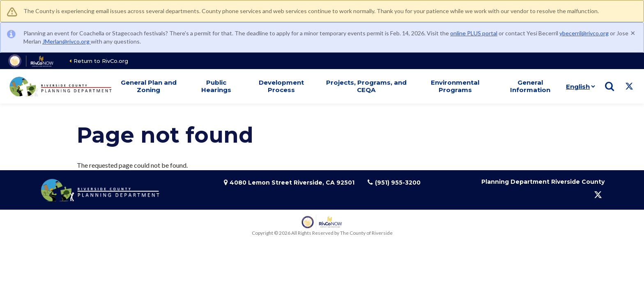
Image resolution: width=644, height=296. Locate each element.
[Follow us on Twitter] (629, 86)
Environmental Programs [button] (455, 86)
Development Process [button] (281, 86)
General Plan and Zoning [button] (149, 86)
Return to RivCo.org (101, 61)
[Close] (633, 32)
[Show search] (609, 86)
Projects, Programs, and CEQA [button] (366, 86)
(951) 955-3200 (398, 183)
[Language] (579, 86)
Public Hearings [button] (216, 86)
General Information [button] (530, 86)
